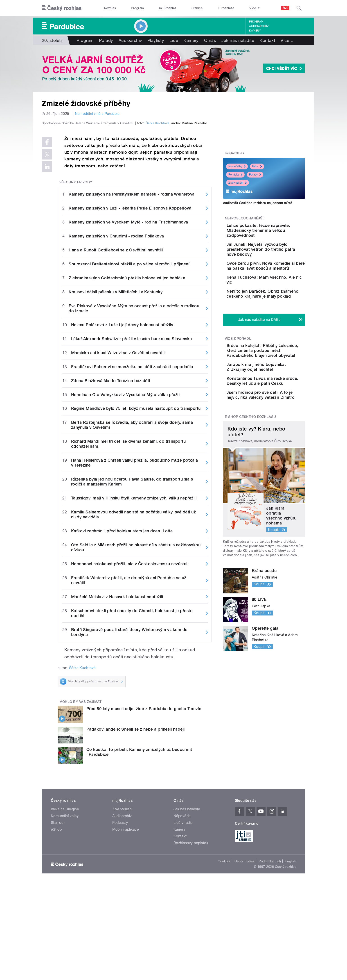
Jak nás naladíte (238, 40)
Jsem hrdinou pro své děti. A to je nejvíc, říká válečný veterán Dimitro (278, 446)
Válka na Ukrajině (65, 905)
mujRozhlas (168, 8)
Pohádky (235, 175)
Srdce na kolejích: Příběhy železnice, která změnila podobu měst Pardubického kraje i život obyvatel (277, 381)
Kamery (255, 31)
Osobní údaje (244, 957)
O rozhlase (226, 8)
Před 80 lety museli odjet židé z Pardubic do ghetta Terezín (144, 804)
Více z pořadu (238, 365)
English (291, 957)
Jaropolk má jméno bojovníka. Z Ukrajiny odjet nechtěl (278, 405)
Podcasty (120, 918)
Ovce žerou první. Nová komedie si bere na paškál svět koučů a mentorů (277, 275)
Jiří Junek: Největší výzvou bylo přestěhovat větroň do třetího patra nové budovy (278, 254)
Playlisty (156, 40)
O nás (210, 40)
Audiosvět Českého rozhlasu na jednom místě (258, 203)
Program (137, 8)
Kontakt (267, 40)
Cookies (224, 957)
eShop (56, 925)
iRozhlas (110, 8)
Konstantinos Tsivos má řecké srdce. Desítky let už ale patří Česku (278, 426)
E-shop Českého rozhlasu (250, 472)
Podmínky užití (270, 957)
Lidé (174, 40)
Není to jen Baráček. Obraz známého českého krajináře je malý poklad (278, 316)
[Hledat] (299, 8)
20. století (52, 40)
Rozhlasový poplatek (191, 939)
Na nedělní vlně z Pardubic (97, 114)
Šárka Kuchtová (158, 219)
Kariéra (179, 925)
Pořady (106, 40)
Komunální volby (65, 912)
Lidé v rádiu (183, 918)
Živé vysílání (238, 183)
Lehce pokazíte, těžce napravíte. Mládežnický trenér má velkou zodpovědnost (274, 233)
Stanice (197, 8)
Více (287, 40)
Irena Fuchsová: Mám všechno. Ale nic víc (273, 293)
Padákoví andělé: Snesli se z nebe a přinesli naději (135, 825)
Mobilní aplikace (126, 925)
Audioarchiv (259, 26)
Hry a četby (237, 166)
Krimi (257, 166)
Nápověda (182, 912)
